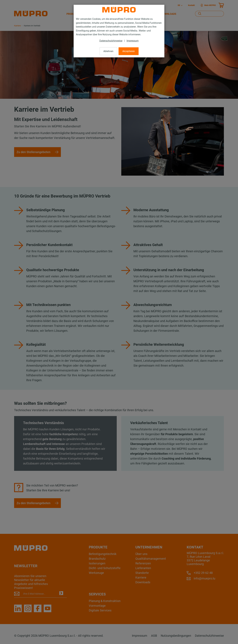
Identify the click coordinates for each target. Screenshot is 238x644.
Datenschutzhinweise (111, 41)
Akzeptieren (129, 51)
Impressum (133, 41)
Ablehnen (108, 51)
